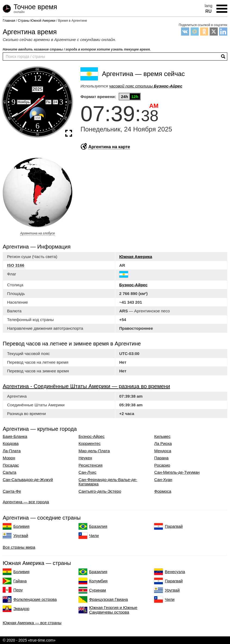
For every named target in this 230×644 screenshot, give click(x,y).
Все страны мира (19, 547)
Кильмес (162, 436)
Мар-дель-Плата (94, 451)
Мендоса (163, 451)
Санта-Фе (12, 491)
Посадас (11, 465)
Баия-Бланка (15, 436)
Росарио (162, 465)
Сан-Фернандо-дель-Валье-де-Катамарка (108, 482)
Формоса (163, 491)
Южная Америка (136, 257)
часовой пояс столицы (146, 86)
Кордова (11, 444)
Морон (9, 458)
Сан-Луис (88, 472)
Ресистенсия (91, 465)
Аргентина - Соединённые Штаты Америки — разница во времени (86, 386)
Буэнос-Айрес (133, 285)
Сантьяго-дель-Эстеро (100, 491)
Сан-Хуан (163, 480)
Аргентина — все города (26, 502)
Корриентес (90, 444)
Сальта (10, 472)
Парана (161, 458)
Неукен (85, 458)
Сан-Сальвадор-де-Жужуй (28, 480)
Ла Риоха (163, 444)
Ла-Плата (12, 451)
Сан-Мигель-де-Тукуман (177, 472)
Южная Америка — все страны (32, 623)
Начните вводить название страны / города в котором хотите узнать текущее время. (77, 49)
